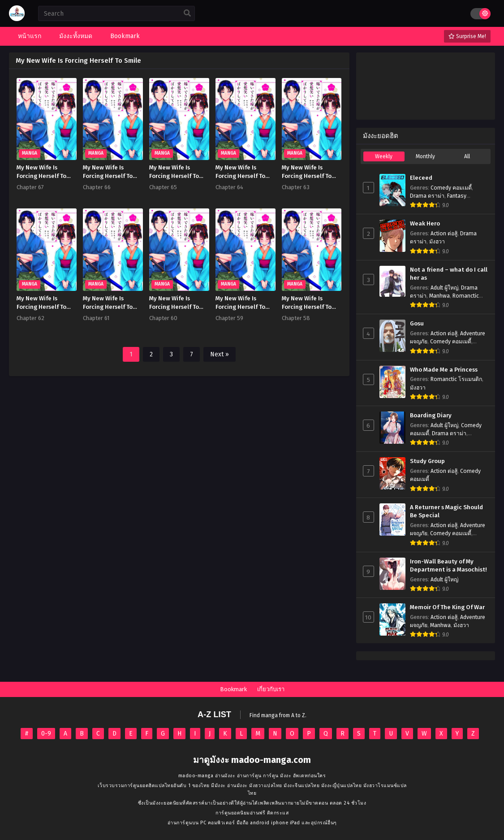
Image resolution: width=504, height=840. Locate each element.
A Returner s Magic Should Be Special (446, 512)
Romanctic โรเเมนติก (456, 379)
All (467, 156)
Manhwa (439, 296)
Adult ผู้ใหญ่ (444, 288)
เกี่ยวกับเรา (271, 689)
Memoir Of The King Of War (447, 607)
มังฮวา (437, 242)
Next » (220, 354)
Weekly (384, 156)
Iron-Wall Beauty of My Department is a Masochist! (448, 566)
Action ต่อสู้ (444, 234)
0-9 (46, 734)
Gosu (417, 324)
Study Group (427, 461)
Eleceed (421, 178)
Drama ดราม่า (427, 196)
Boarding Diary (431, 416)
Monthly (425, 156)
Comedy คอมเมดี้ (451, 188)
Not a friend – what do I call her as (449, 274)
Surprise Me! (467, 36)
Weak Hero (425, 224)
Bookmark (233, 689)
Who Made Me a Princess (444, 370)
